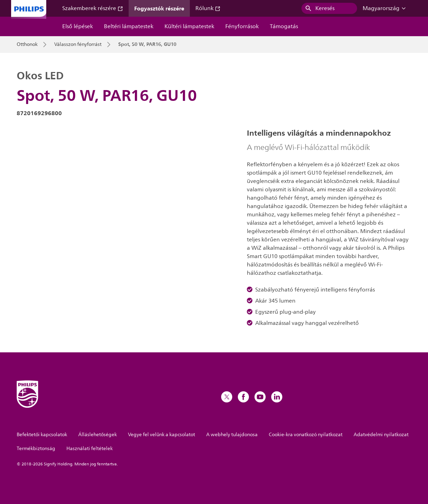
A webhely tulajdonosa (232, 435)
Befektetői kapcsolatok (42, 435)
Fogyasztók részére (159, 8)
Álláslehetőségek (98, 435)
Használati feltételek (90, 449)
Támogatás (284, 26)
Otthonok (27, 45)
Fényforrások (242, 26)
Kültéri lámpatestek (189, 26)
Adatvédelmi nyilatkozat (381, 435)
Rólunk (208, 8)
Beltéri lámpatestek (129, 26)
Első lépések (78, 26)
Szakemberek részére (93, 8)
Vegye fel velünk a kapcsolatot (161, 435)
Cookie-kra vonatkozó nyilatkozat (306, 435)
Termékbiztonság (36, 449)
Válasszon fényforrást (78, 45)
